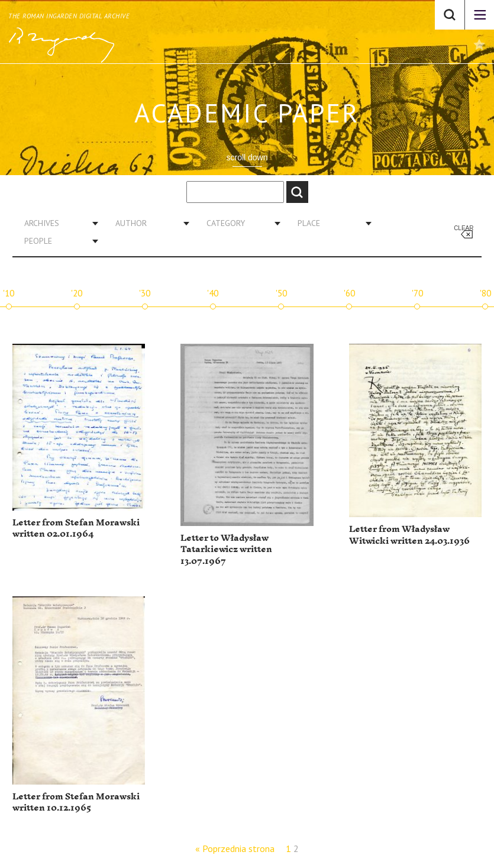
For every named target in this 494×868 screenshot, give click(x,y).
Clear (464, 228)
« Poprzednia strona (235, 848)
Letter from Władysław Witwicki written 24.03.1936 (409, 535)
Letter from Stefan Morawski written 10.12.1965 (76, 803)
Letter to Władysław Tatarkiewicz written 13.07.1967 (226, 550)
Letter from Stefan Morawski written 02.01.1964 (76, 529)
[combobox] (57, 223)
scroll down (247, 157)
